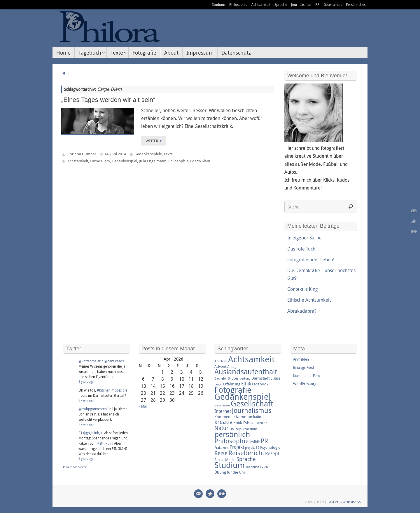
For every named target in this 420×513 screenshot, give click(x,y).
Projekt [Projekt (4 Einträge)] (237, 447)
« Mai (143, 406)
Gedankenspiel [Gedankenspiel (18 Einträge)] (243, 397)
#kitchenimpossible (112, 390)
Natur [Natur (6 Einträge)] (222, 428)
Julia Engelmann (153, 161)
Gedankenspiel (124, 161)
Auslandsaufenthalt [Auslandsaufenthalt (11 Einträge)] (246, 372)
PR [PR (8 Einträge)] (264, 441)
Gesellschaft (333, 4)
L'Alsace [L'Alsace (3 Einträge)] (249, 422)
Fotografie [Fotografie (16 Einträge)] (233, 389)
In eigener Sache (304, 238)
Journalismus (301, 4)
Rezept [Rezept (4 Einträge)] (272, 453)
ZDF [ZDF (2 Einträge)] (267, 467)
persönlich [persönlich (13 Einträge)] (232, 434)
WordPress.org (305, 384)
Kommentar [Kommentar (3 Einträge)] (225, 417)
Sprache (281, 4)
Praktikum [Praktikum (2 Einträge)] (222, 448)
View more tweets (74, 467)
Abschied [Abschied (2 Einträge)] (221, 361)
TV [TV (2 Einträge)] (262, 467)
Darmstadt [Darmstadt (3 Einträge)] (260, 378)
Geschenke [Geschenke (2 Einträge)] (222, 405)
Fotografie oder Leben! (311, 260)
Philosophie (238, 4)
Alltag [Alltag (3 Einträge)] (232, 366)
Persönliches (356, 4)
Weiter (155, 141)
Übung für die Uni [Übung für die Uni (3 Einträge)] (230, 472)
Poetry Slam (200, 161)
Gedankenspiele (148, 154)
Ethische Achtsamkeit (309, 300)
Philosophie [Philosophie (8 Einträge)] (232, 441)
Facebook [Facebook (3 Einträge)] (260, 384)
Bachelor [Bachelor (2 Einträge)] (221, 378)
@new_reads (114, 361)
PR (317, 4)
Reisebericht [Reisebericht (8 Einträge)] (246, 453)
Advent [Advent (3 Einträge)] (220, 366)
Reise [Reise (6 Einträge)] (221, 453)
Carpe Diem (100, 161)
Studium (219, 4)
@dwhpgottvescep (93, 409)
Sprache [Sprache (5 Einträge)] (246, 459)
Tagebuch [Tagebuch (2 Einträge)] (252, 467)
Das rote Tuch (301, 249)
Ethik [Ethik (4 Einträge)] (246, 384)
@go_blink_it (93, 433)
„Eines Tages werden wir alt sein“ (108, 100)
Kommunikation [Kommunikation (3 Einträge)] (250, 417)
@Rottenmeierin (91, 361)
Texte (168, 154)
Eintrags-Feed (303, 367)
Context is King (302, 289)
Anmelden (301, 359)
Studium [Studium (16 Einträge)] (230, 465)
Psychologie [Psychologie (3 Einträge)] (270, 447)
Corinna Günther (82, 154)
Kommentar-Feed (307, 375)
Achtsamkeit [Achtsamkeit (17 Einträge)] (251, 359)
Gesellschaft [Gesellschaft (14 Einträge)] (252, 404)
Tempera (332, 502)
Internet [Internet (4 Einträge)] (223, 411)
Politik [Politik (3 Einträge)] (255, 442)
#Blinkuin (105, 443)
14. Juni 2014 (115, 154)
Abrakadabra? (302, 311)
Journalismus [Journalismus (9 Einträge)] (252, 410)
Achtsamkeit (261, 4)
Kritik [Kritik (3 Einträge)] (238, 422)
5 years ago (86, 382)
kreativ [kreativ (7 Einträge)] (223, 422)
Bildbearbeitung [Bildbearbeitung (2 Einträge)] (239, 378)
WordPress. (352, 502)
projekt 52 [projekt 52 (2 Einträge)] (252, 448)
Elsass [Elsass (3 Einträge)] (275, 378)
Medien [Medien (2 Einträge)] (262, 423)
